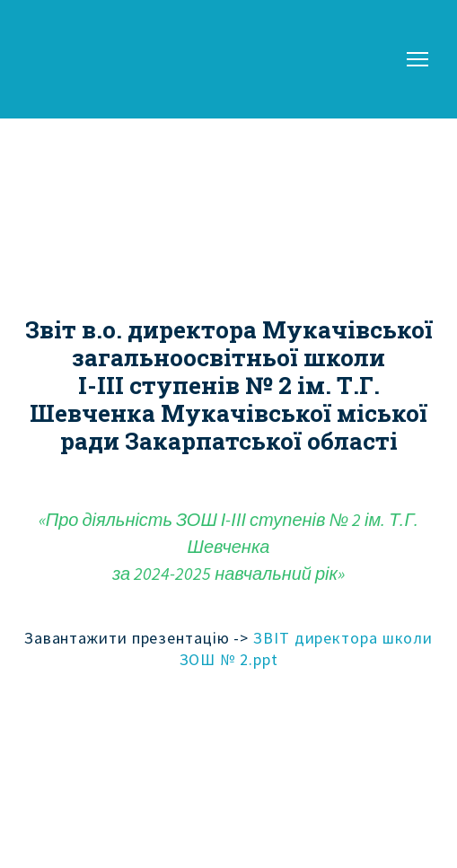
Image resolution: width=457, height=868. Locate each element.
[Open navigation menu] (417, 59)
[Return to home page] (76, 59)
